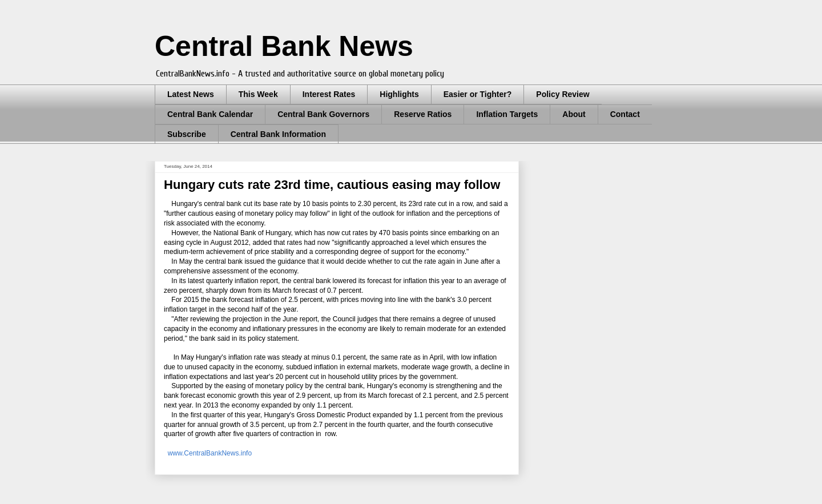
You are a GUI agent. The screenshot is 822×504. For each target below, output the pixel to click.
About (574, 114)
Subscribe (187, 134)
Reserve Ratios (423, 114)
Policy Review (563, 94)
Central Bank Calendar (210, 114)
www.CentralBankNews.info (210, 453)
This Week (258, 94)
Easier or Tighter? (478, 94)
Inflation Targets (507, 114)
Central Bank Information (278, 134)
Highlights (399, 94)
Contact (625, 114)
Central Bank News (284, 46)
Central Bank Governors (323, 114)
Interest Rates (329, 94)
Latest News (191, 94)
